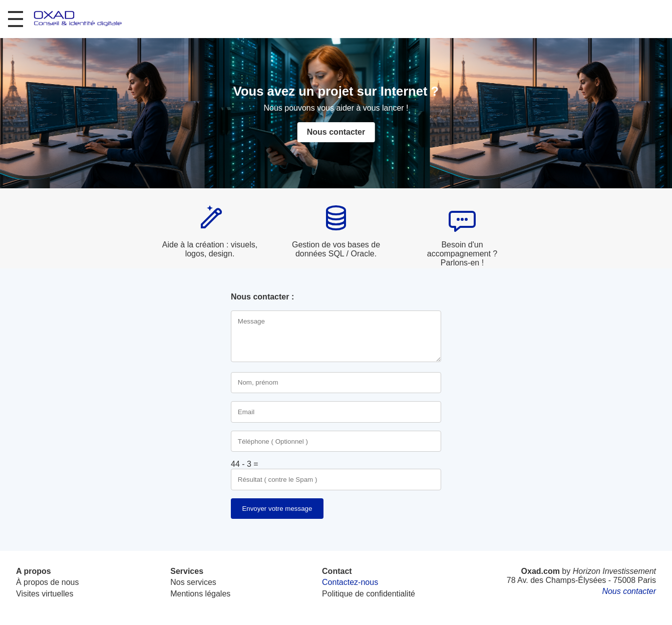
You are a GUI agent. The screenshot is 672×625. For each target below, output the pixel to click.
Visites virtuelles (45, 594)
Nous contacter (336, 132)
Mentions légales (200, 594)
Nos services (193, 582)
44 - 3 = (245, 464)
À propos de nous (47, 582)
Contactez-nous (350, 582)
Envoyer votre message (277, 509)
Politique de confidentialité (369, 594)
